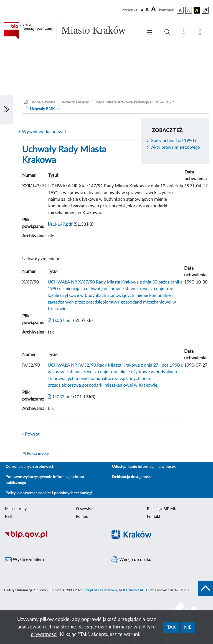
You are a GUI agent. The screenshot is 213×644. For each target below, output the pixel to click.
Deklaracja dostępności (132, 477)
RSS (8, 517)
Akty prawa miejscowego (176, 147)
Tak (171, 627)
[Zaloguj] (201, 33)
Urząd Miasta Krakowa (101, 590)
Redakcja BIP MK (162, 509)
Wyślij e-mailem (24, 560)
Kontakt (154, 517)
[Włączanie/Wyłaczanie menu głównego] (149, 33)
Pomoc (82, 517)
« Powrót (31, 434)
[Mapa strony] (185, 33)
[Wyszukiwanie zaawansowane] (167, 32)
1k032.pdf (60, 397)
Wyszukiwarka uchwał (44, 132)
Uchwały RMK (42, 109)
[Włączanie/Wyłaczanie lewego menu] (7, 110)
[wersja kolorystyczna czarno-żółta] (197, 10)
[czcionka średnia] (147, 10)
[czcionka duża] (154, 9)
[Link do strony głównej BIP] (70, 31)
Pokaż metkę (38, 454)
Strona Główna (42, 102)
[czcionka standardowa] (142, 10)
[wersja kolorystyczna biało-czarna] (189, 10)
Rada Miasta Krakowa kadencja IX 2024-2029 (135, 102)
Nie (188, 627)
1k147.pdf (60, 224)
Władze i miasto (76, 102)
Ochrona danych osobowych (30, 467)
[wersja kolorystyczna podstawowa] (180, 10)
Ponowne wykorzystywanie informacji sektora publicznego (45, 480)
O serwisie (85, 509)
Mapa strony (16, 509)
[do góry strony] (206, 588)
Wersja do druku (131, 560)
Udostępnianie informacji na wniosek (144, 467)
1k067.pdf (60, 320)
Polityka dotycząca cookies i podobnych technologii (50, 493)
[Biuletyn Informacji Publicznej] (53, 538)
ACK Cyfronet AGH (133, 590)
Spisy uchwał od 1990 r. (174, 141)
